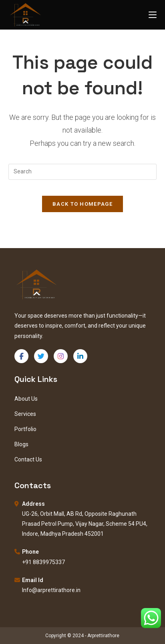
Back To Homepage (82, 204)
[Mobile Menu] (153, 15)
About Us (26, 399)
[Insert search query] (83, 172)
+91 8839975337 (43, 562)
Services (25, 414)
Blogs (21, 444)
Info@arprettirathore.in (51, 590)
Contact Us (28, 459)
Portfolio (25, 429)
